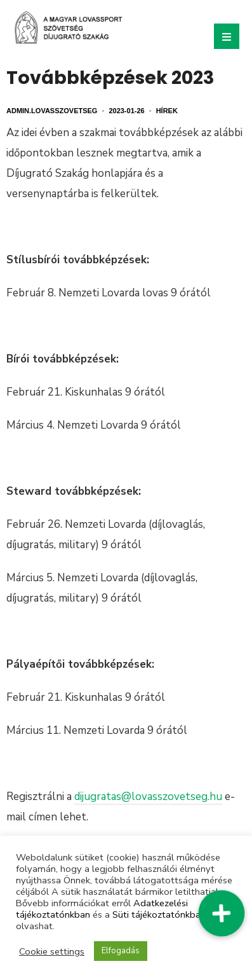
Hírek (167, 111)
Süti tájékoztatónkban (159, 914)
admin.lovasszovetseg (52, 111)
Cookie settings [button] (52, 951)
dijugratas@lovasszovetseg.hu (148, 797)
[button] (222, 914)
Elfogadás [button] (121, 951)
